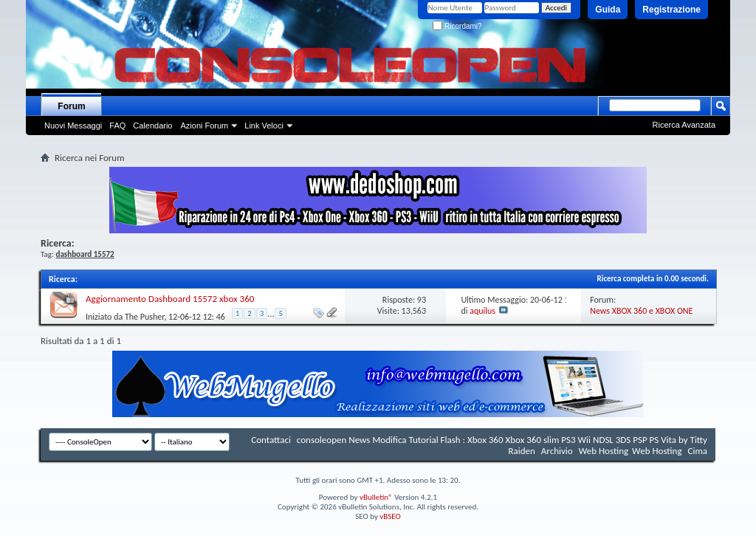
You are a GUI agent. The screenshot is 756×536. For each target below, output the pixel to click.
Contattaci (271, 440)
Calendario (152, 126)
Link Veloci (264, 126)
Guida (608, 10)
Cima (697, 451)
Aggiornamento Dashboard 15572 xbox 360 (170, 299)
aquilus (482, 311)
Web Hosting (604, 451)
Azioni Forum (204, 126)
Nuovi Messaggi (73, 126)
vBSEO (390, 516)
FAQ (117, 126)
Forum (71, 106)
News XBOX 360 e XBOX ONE (641, 311)
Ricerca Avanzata (684, 125)
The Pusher (144, 316)
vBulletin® (376, 497)
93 (422, 300)
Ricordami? (457, 26)
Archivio (557, 451)
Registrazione (671, 10)
